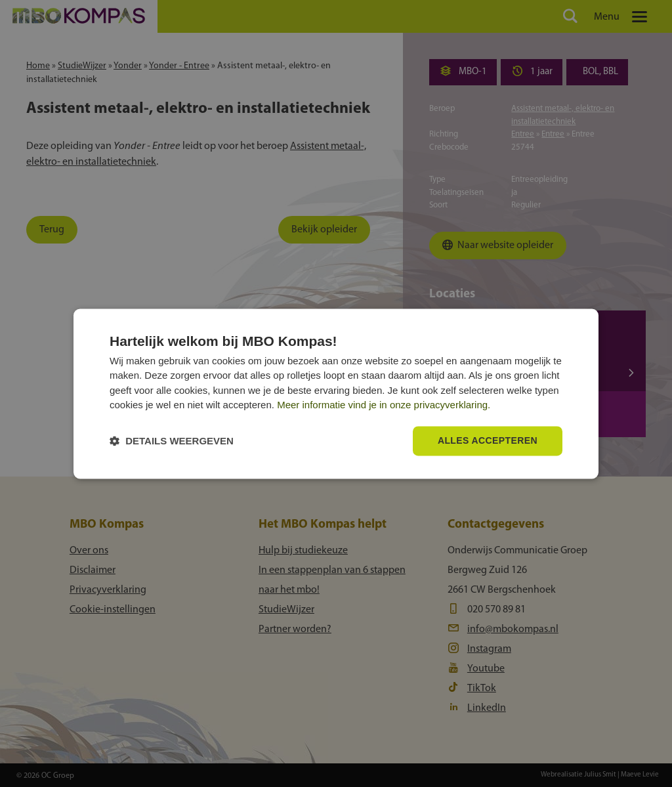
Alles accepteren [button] (488, 440)
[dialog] (336, 394)
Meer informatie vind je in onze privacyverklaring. (384, 405)
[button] (172, 441)
